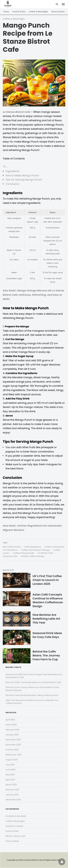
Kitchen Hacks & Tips (16, 836)
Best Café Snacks (12, 547)
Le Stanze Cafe (45, 553)
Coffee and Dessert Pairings (35, 550)
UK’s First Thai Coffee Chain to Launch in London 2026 (47, 580)
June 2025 (10, 770)
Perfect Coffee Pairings (33, 556)
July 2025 (10, 765)
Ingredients (13, 171)
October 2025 (12, 750)
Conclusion (13, 184)
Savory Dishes (58, 12)
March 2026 (11, 725)
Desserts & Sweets (14, 826)
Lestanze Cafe (10, 556)
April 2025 (10, 780)
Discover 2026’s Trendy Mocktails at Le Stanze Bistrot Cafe (33, 682)
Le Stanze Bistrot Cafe (17, 112)
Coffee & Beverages (38, 12)
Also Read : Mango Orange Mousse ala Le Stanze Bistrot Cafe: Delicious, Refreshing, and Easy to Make (33, 295)
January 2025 (12, 795)
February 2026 (12, 730)
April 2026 (10, 720)
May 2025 (10, 775)
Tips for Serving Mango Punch (24, 180)
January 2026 (12, 735)
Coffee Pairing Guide (24, 553)
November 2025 (13, 745)
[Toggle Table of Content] (5, 167)
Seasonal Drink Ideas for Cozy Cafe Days (47, 635)
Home (6, 12)
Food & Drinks (19, 12)
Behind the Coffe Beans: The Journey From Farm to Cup (46, 655)
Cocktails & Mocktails (16, 816)
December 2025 (13, 740)
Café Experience (33, 547)
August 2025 (12, 760)
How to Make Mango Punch (22, 175)
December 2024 (13, 800)
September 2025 (14, 755)
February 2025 (12, 790)
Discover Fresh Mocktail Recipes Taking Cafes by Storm (32, 695)
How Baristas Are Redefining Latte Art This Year (46, 619)
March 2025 (11, 785)
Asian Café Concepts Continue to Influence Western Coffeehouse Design (48, 600)
